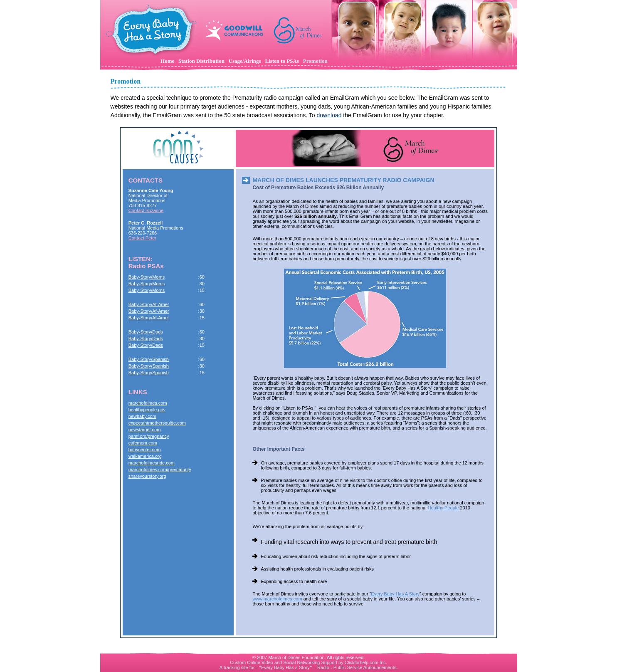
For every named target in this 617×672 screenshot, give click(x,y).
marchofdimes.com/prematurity (160, 469)
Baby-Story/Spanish (149, 359)
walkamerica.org (145, 456)
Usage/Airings (245, 61)
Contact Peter (142, 238)
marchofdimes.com (148, 403)
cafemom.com (143, 443)
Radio (323, 667)
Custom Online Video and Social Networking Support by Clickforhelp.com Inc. (308, 662)
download (329, 115)
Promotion (315, 61)
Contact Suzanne (146, 210)
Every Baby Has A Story (395, 594)
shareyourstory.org (147, 476)
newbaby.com (142, 416)
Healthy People (443, 508)
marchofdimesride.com (152, 463)
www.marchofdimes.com (277, 599)
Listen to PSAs (282, 61)
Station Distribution (201, 61)
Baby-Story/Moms (147, 277)
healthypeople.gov (147, 410)
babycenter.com (145, 450)
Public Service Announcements (365, 667)
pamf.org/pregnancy (149, 436)
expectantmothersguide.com (157, 423)
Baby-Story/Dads (146, 332)
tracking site (236, 667)
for (252, 667)
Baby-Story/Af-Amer (149, 304)
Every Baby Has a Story (285, 667)
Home (167, 61)
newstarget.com (145, 430)
